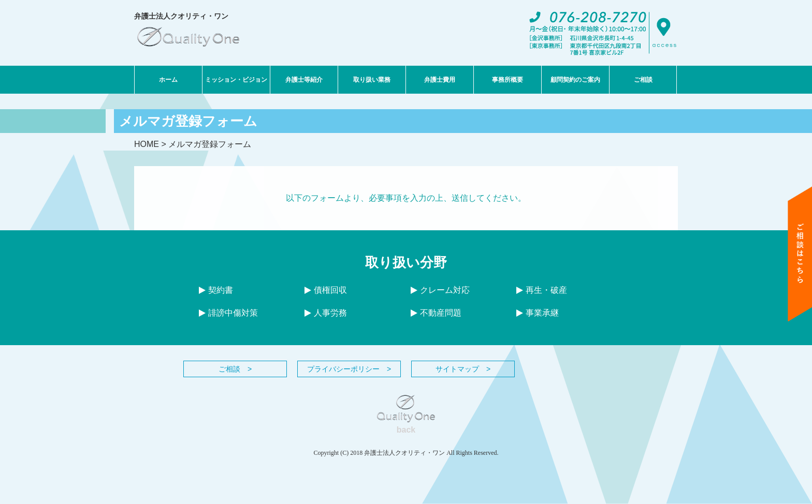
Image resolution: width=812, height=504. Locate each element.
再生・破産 (542, 290)
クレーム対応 (440, 290)
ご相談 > (235, 369)
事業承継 (538, 313)
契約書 (216, 290)
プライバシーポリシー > (349, 369)
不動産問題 (436, 313)
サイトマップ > (463, 369)
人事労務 (326, 313)
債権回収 (326, 290)
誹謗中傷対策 (228, 313)
